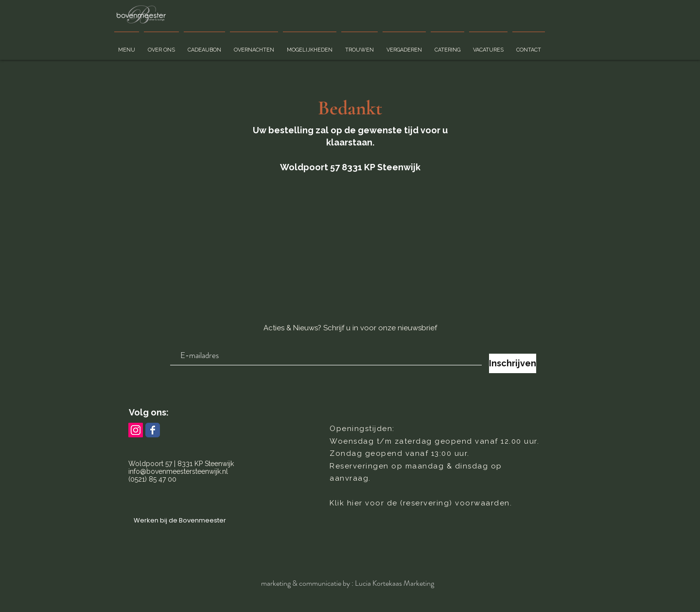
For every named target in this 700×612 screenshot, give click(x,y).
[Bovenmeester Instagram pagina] (136, 430)
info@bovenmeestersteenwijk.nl (178, 471)
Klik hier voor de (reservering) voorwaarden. (421, 503)
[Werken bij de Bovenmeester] (180, 521)
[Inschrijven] (513, 363)
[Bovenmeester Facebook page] (153, 430)
